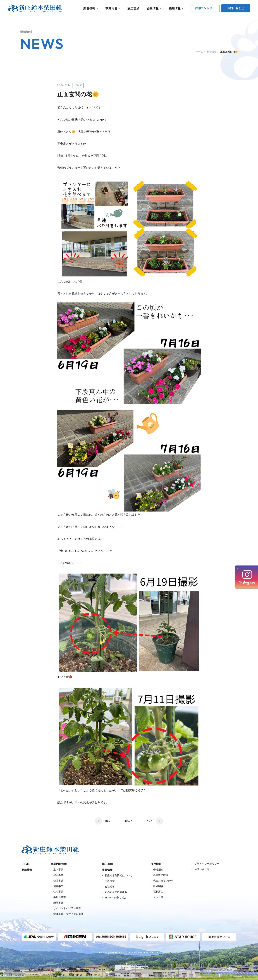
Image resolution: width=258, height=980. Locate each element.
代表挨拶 (110, 881)
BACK (129, 821)
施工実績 (133, 9)
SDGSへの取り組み (116, 898)
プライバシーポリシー (207, 864)
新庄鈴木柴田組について (118, 875)
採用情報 (175, 9)
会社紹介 (158, 870)
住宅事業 (58, 892)
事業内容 (111, 9)
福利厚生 (158, 892)
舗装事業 (58, 881)
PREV (107, 821)
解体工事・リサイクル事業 (68, 914)
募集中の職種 (161, 875)
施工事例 (107, 864)
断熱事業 (58, 903)
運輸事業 (58, 886)
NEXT (151, 821)
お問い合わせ (202, 869)
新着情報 (89, 9)
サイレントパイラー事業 (67, 908)
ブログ (78, 85)
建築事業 (58, 875)
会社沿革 (110, 887)
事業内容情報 (59, 864)
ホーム (200, 52)
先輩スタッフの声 (163, 881)
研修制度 (158, 886)
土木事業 (58, 870)
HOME (26, 864)
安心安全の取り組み (116, 892)
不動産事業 (60, 897)
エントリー (159, 897)
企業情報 (153, 9)
